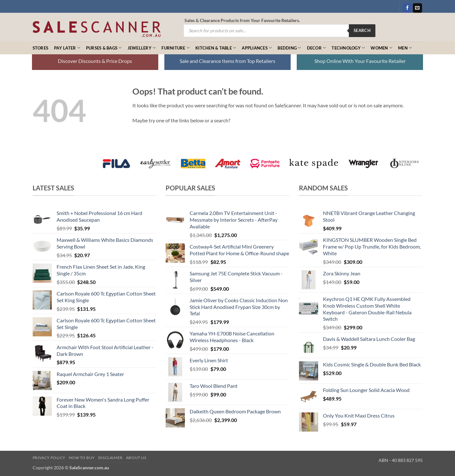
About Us (136, 458)
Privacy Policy (49, 458)
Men (405, 48)
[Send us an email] (417, 8)
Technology (348, 48)
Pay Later (67, 48)
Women (381, 48)
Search (362, 30)
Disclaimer (110, 458)
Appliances (257, 48)
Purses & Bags (104, 48)
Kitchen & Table (216, 48)
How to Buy (82, 458)
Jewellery (142, 48)
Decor (317, 48)
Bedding (289, 48)
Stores (41, 48)
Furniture (176, 48)
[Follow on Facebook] (407, 8)
